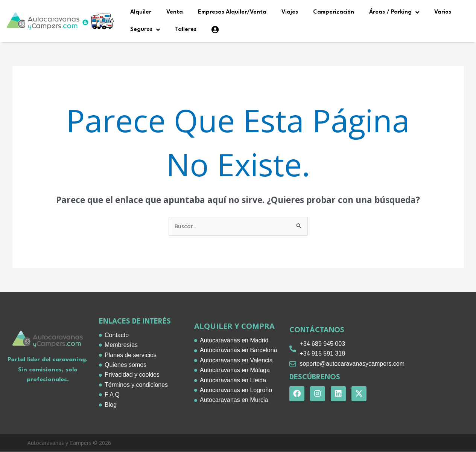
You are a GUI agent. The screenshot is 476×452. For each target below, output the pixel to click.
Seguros (145, 30)
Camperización (334, 12)
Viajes (290, 12)
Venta (175, 12)
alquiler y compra (234, 326)
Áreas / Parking (394, 12)
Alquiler (141, 12)
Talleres (186, 30)
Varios (443, 12)
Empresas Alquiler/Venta (232, 12)
